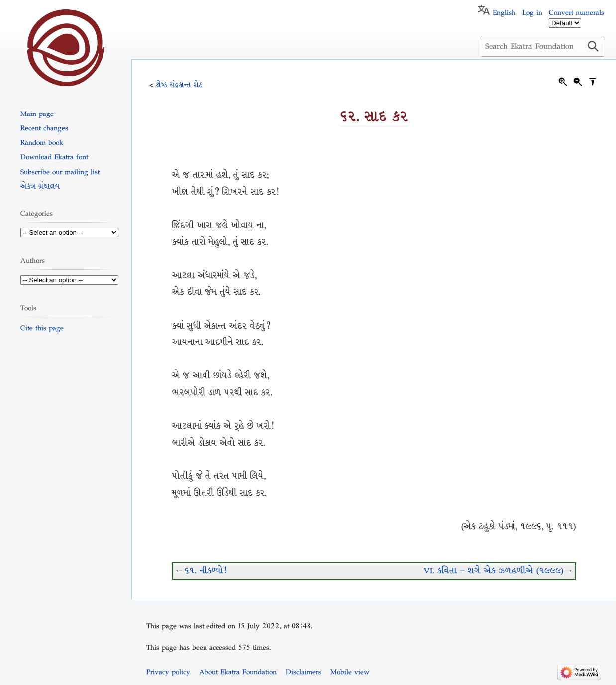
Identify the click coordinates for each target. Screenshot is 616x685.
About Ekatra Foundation (238, 672)
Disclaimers (304, 672)
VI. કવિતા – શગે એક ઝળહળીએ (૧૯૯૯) (494, 571)
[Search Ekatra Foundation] (542, 46)
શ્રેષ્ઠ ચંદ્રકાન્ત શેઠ (179, 85)
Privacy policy (168, 672)
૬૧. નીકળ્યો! (205, 571)
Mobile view (350, 672)
